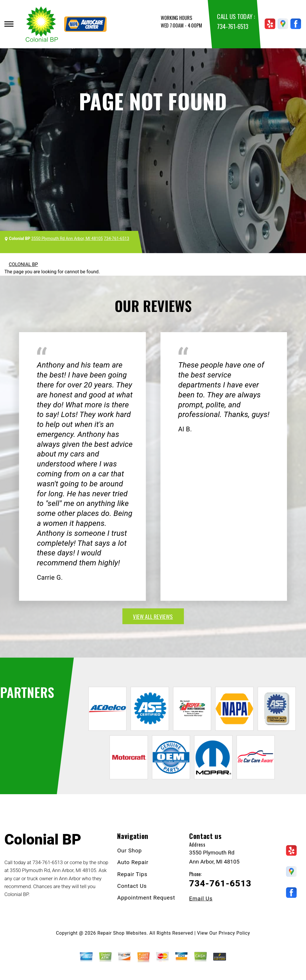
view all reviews (153, 616)
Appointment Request (146, 898)
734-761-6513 (233, 26)
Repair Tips (132, 874)
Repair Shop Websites (122, 933)
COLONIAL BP (23, 264)
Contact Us (132, 886)
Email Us (201, 899)
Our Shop (129, 851)
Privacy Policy (234, 933)
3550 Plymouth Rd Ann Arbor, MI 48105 (67, 238)
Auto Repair (133, 862)
